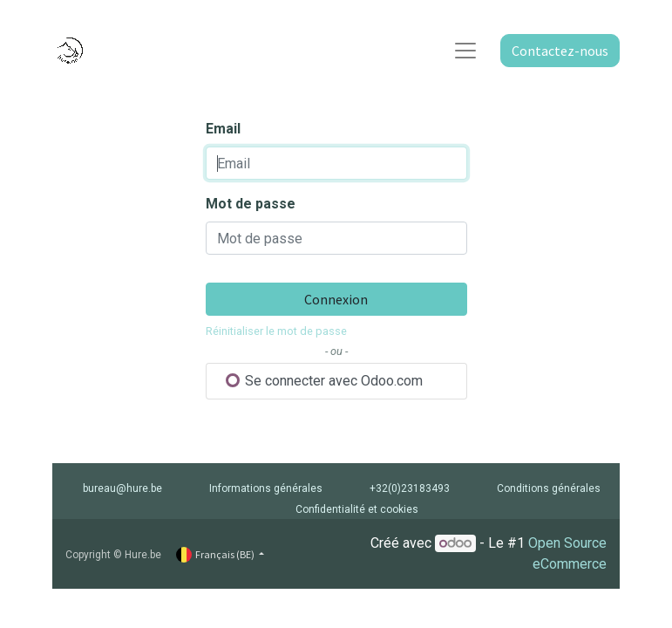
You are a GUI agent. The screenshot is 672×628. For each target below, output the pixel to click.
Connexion (336, 299)
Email (223, 129)
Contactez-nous (560, 51)
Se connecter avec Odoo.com (324, 381)
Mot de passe (251, 204)
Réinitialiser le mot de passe (276, 331)
